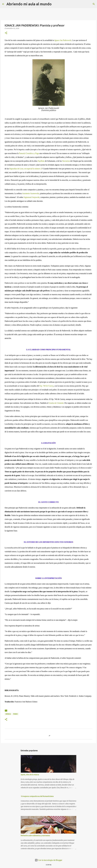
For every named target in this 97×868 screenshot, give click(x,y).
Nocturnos (66, 161)
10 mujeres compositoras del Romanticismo (37, 796)
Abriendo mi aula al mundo (29, 4)
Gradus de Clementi (56, 403)
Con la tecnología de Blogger (49, 860)
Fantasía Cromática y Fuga (29, 153)
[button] (6, 33)
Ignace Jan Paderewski (63, 40)
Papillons (41, 161)
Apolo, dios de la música (30, 775)
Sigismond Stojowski (32, 197)
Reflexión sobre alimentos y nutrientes (35, 836)
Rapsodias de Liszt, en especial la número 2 (26, 169)
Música (8, 714)
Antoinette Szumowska (31, 193)
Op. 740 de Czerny (47, 386)
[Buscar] (55, 4)
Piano (15, 714)
